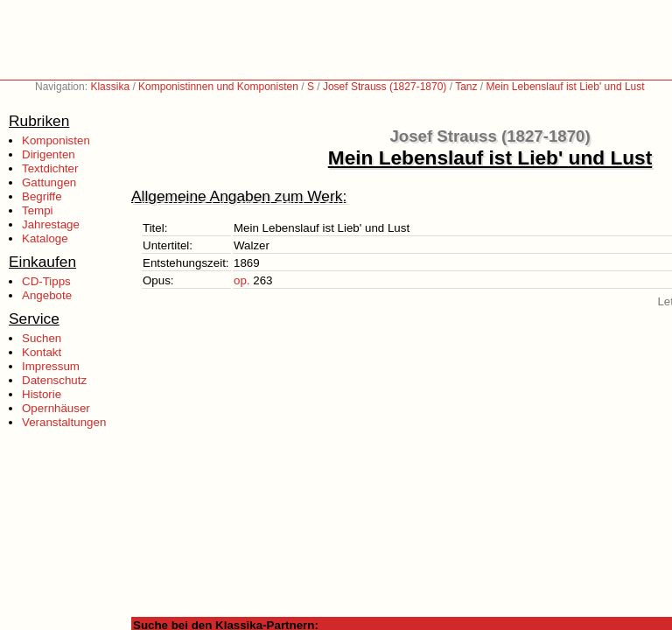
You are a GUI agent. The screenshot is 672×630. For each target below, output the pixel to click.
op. (242, 280)
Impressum (51, 366)
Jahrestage (51, 224)
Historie (42, 394)
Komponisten (56, 140)
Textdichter (50, 168)
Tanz (466, 87)
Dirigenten (49, 154)
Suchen (42, 338)
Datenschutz (54, 380)
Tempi (38, 210)
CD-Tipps (46, 281)
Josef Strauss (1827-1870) (385, 87)
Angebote (47, 295)
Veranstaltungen (64, 422)
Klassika (110, 87)
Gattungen (49, 182)
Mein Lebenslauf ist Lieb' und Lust (566, 87)
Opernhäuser (56, 408)
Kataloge (45, 238)
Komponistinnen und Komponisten (218, 87)
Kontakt (42, 352)
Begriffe (42, 196)
